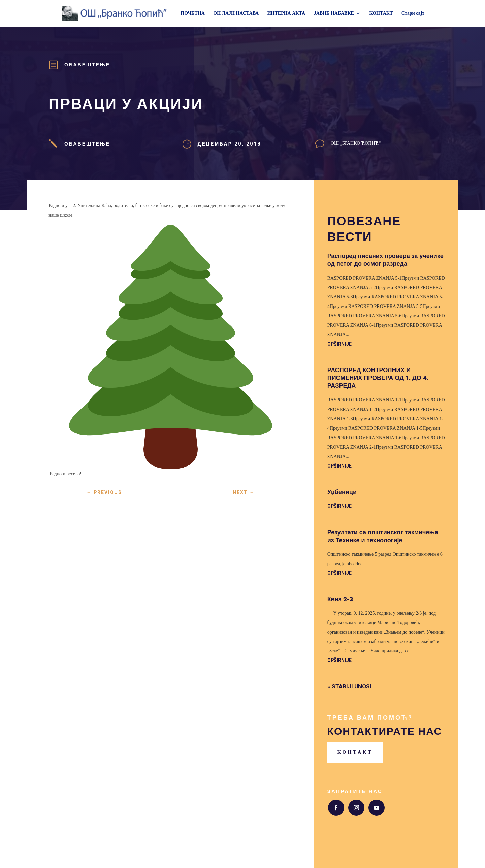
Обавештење (87, 65)
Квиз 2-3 (340, 599)
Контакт (355, 752)
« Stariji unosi (349, 687)
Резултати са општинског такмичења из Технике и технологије (383, 536)
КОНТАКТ (381, 13)
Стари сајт (413, 13)
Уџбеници (342, 492)
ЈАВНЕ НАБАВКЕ (334, 13)
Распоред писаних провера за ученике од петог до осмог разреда (385, 260)
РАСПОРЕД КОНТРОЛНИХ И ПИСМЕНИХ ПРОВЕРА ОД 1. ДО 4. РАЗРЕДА (378, 378)
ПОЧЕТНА (192, 13)
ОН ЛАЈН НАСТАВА (236, 13)
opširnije (339, 344)
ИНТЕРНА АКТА (286, 13)
